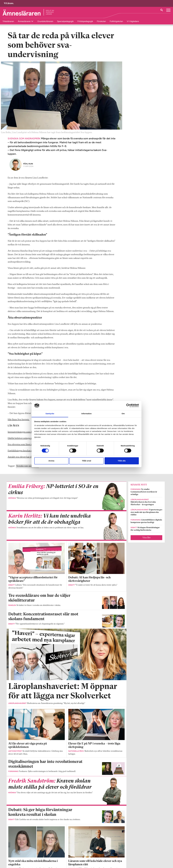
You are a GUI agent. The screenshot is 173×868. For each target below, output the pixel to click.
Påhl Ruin (28, 167)
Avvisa (51, 461)
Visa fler (146, 541)
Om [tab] (123, 414)
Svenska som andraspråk (27, 470)
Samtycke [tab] (50, 414)
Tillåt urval (87, 461)
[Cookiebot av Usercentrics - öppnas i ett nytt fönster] (128, 406)
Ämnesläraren (24, 21)
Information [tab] (86, 414)
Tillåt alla (122, 461)
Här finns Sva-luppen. (19, 423)
